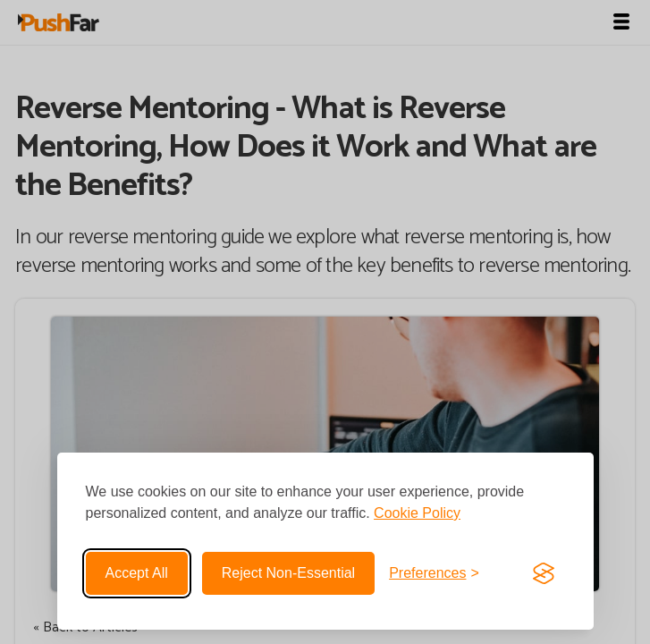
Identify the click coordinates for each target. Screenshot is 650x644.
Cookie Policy (417, 513)
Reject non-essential (288, 573)
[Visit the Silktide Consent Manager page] (544, 573)
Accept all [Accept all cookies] (137, 573)
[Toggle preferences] (434, 573)
